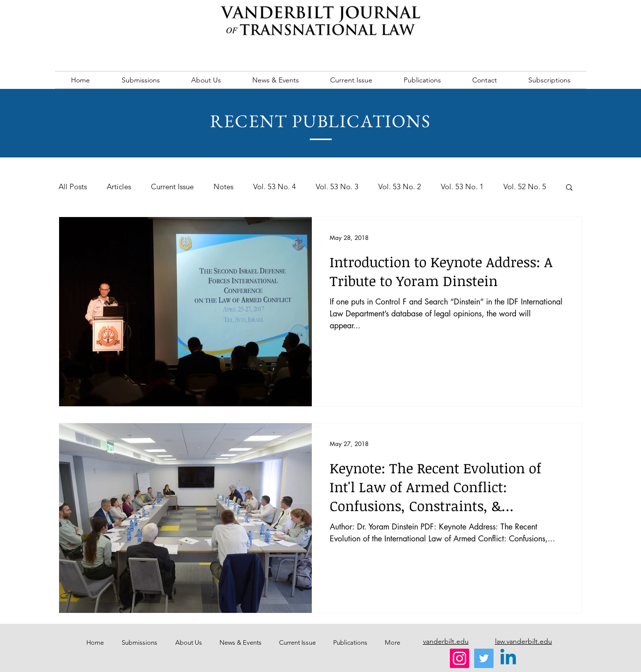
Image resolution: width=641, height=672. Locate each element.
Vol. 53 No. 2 (400, 187)
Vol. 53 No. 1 (462, 187)
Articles (119, 187)
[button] (569, 188)
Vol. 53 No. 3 (337, 187)
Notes (223, 187)
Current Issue (172, 187)
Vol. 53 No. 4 (275, 187)
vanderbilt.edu (446, 641)
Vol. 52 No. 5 (525, 187)
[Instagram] (460, 658)
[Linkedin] (508, 658)
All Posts (73, 187)
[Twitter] (484, 658)
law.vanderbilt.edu (524, 641)
